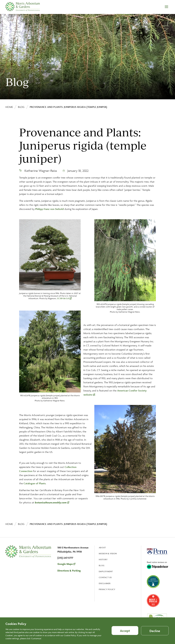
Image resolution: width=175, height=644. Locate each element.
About (102, 548)
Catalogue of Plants (35, 483)
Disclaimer (105, 583)
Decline (155, 633)
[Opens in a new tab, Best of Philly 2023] (153, 601)
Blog (21, 107)
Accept (125, 633)
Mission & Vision (108, 553)
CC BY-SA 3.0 (63, 298)
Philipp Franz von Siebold (49, 209)
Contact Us (105, 577)
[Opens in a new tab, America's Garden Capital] (153, 582)
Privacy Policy (107, 589)
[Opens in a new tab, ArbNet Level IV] (157, 619)
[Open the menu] (166, 7)
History (103, 559)
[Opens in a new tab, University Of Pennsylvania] (157, 552)
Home (9, 107)
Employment (106, 571)
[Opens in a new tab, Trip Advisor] (157, 566)
